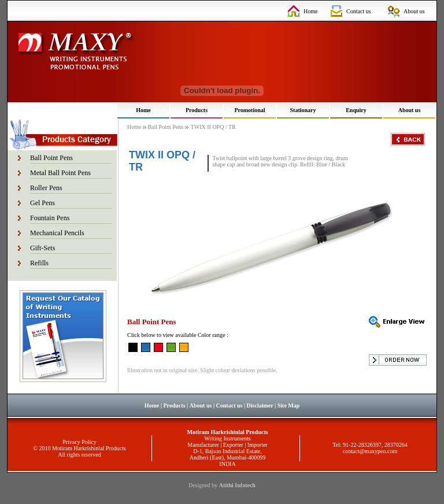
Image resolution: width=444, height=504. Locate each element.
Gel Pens (42, 203)
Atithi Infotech (237, 485)
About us (414, 11)
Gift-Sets (42, 248)
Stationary (303, 110)
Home (310, 11)
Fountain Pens (50, 218)
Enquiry (356, 110)
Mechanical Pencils (57, 233)
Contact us (359, 11)
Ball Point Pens (51, 158)
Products (197, 110)
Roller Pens (46, 188)
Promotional (249, 110)
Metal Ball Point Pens (60, 173)
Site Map (289, 405)
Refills (39, 263)
